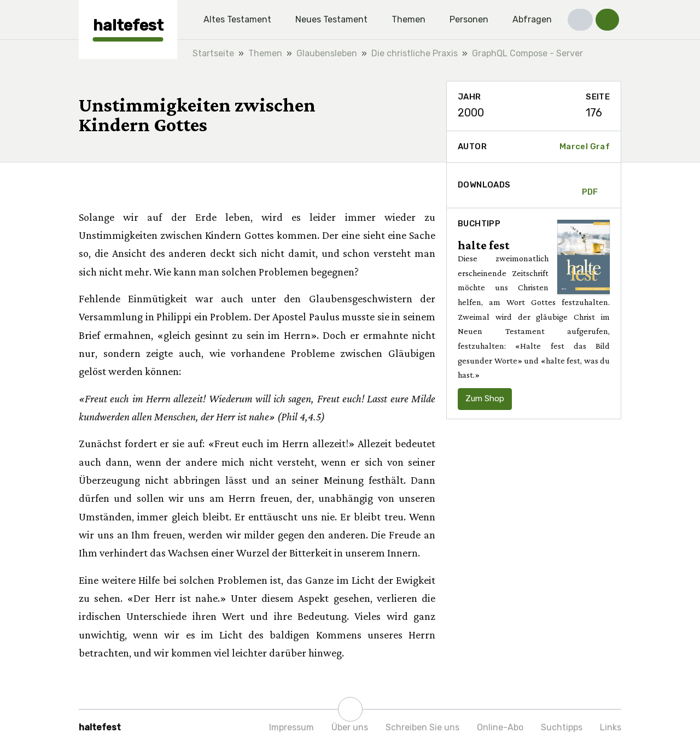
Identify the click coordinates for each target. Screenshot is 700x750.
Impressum (291, 727)
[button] (580, 20)
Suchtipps (562, 727)
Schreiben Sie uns (422, 727)
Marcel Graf (585, 147)
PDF (590, 185)
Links (611, 727)
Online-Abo (500, 727)
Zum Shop (485, 399)
